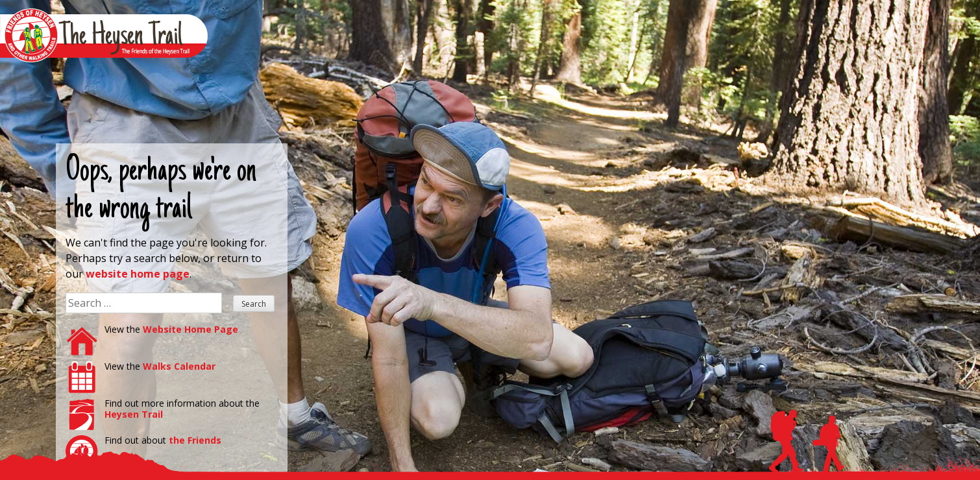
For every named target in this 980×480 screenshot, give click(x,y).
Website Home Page (190, 329)
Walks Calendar (179, 366)
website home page (138, 274)
